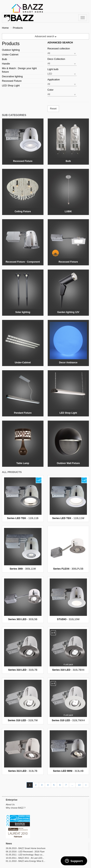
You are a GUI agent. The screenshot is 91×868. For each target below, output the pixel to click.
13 (79, 785)
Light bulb (53, 69)
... (72, 785)
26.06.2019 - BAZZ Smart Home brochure (26, 848)
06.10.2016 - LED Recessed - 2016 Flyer (25, 852)
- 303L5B (23, 600)
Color (51, 90)
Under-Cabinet (10, 55)
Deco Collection (56, 59)
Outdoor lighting (11, 50)
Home (5, 28)
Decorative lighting (12, 76)
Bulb (4, 59)
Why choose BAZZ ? (16, 808)
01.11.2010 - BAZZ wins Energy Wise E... (26, 861)
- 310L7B (23, 650)
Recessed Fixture (12, 81)
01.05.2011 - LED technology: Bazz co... (25, 855)
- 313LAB (68, 751)
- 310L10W (68, 600)
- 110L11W (68, 498)
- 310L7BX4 (68, 650)
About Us (10, 804)
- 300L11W (23, 549)
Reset (53, 109)
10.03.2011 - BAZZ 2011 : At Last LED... (25, 858)
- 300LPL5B (68, 549)
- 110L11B (23, 498)
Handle (6, 64)
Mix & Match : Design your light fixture (19, 70)
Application (54, 79)
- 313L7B (23, 751)
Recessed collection (59, 49)
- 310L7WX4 (68, 701)
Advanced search (45, 36)
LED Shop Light (11, 86)
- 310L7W (23, 701)
